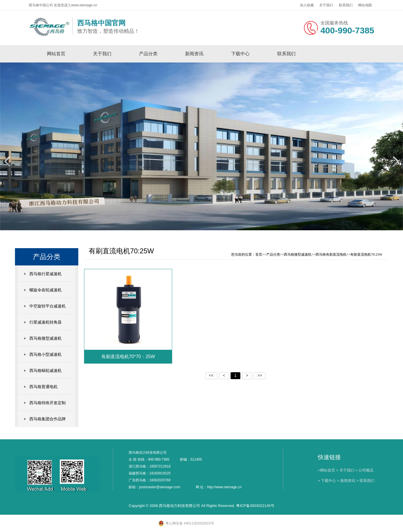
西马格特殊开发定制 (47, 403)
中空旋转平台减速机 (47, 306)
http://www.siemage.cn (224, 487)
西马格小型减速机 (45, 354)
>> (260, 375)
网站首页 (56, 54)
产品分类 (148, 54)
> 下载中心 (327, 481)
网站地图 (365, 5)
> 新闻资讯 (346, 481)
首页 (259, 254)
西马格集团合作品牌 (47, 419)
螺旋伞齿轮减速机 (45, 290)
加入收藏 (307, 5)
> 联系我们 (365, 481)
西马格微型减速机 (45, 338)
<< (211, 375)
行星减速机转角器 (45, 322)
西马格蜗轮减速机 (45, 370)
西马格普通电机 (43, 387)
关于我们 (326, 5)
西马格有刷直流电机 (331, 254)
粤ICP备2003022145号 (255, 506)
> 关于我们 (345, 470)
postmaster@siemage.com (160, 487)
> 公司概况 (364, 470)
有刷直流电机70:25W (366, 254)
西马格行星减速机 (45, 274)
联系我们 (346, 5)
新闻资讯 (194, 54)
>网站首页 (326, 470)
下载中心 (240, 54)
